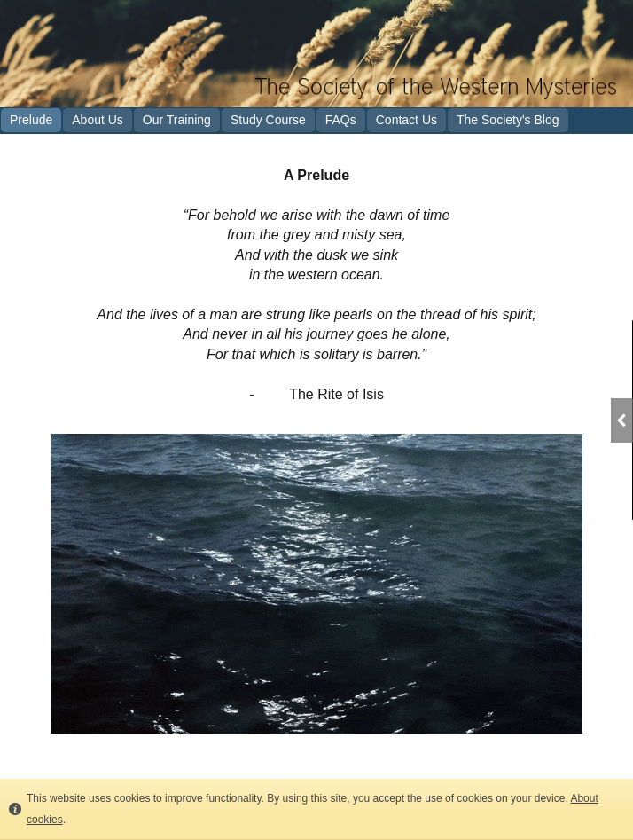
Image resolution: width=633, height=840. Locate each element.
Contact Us (406, 120)
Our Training (177, 120)
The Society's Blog (508, 120)
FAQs (341, 120)
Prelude (31, 120)
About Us (98, 120)
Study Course (268, 120)
